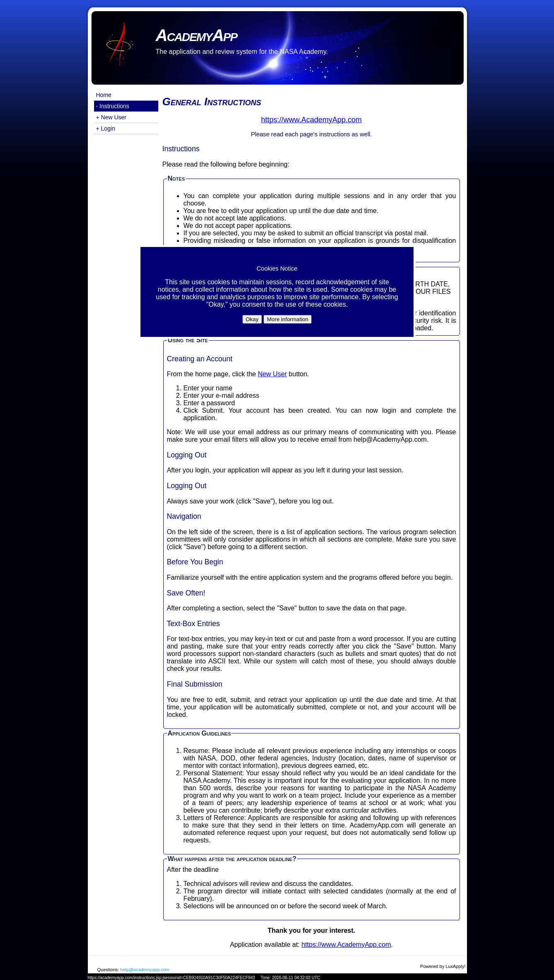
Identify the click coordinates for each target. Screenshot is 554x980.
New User (272, 374)
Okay (252, 319)
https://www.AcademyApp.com (346, 945)
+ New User (111, 117)
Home (104, 95)
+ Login (106, 128)
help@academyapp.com (145, 970)
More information (288, 319)
